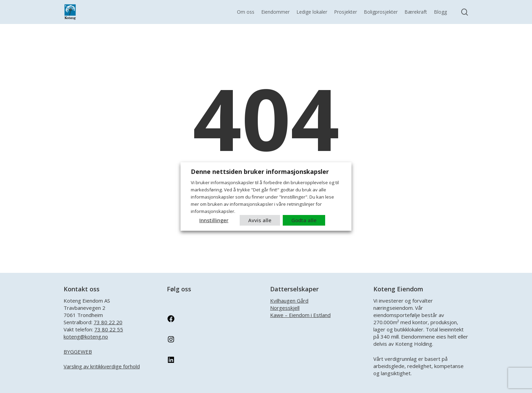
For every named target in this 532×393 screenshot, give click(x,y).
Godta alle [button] (304, 220)
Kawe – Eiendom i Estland (300, 315)
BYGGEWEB (78, 352)
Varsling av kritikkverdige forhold (102, 366)
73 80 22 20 (108, 322)
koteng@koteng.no (86, 337)
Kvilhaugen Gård (289, 301)
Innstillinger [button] (214, 220)
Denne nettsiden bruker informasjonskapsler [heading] (260, 172)
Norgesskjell (285, 308)
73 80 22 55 (109, 329)
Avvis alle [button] (260, 220)
